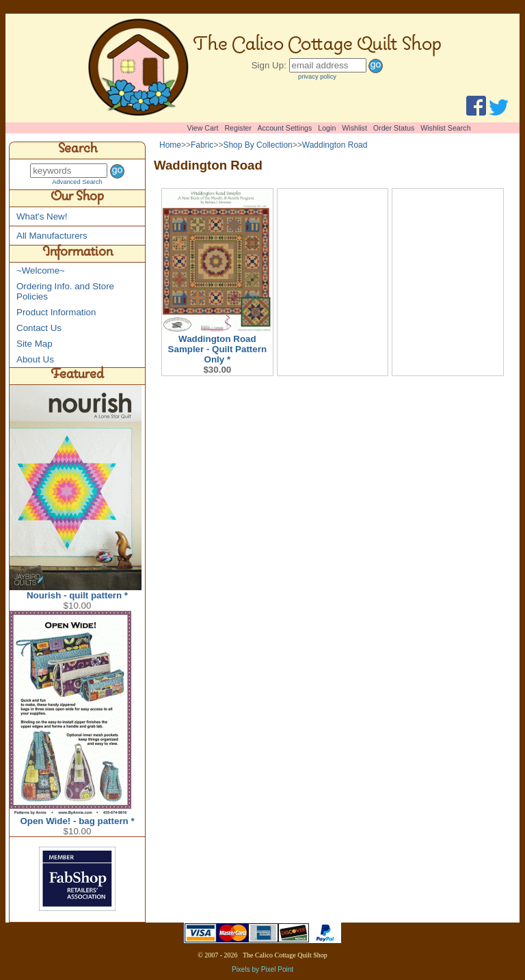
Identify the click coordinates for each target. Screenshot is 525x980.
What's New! (42, 216)
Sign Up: (269, 65)
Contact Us (39, 328)
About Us (35, 359)
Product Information (56, 312)
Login (327, 128)
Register (238, 128)
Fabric (202, 145)
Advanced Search (77, 182)
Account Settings (284, 128)
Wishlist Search (445, 128)
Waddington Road (335, 145)
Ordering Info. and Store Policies (65, 291)
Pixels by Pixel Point (262, 969)
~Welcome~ (41, 270)
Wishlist (354, 128)
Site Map (35, 344)
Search (78, 150)
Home (170, 145)
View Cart (203, 128)
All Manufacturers (52, 236)
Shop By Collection (257, 145)
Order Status (394, 128)
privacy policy (317, 77)
